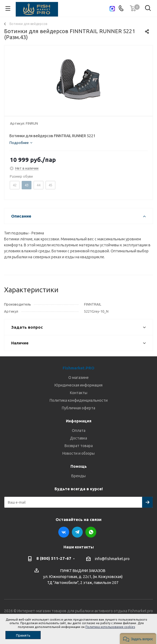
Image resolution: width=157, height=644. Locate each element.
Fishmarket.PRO (78, 368)
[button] (138, 639)
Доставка (78, 438)
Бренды (78, 476)
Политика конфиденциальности (79, 400)
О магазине (78, 378)
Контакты (79, 393)
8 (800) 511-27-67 (54, 558)
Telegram (77, 532)
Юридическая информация (78, 385)
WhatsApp (91, 532)
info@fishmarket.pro (112, 559)
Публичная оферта (78, 408)
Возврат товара (79, 446)
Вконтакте (64, 532)
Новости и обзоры (78, 453)
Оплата (79, 431)
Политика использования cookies (110, 627)
